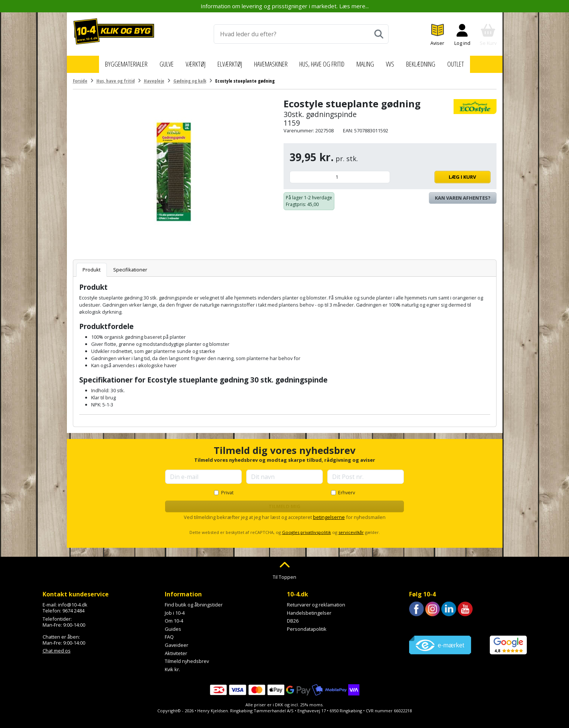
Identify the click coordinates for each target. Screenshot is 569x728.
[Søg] (379, 34)
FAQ (169, 633)
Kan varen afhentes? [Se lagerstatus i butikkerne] (463, 194)
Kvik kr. (172, 665)
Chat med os (57, 646)
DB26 (293, 617)
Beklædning (433, 62)
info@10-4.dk (73, 600)
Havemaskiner (268, 62)
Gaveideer (177, 641)
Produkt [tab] (92, 265)
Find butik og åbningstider (194, 600)
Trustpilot (420, 621)
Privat (227, 488)
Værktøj (187, 62)
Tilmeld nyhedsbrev (187, 657)
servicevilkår (351, 528)
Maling (375, 62)
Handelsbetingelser (309, 608)
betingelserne (329, 513)
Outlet (470, 62)
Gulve (157, 62)
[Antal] (340, 173)
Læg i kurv (442, 173)
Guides (173, 625)
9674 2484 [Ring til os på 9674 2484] (73, 606)
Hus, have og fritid (327, 62)
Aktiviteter (176, 649)
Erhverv (347, 488)
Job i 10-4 (175, 608)
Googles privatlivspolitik (307, 528)
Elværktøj (223, 62)
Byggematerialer (114, 62)
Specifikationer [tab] (130, 265)
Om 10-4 (174, 617)
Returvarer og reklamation (316, 600)
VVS (401, 62)
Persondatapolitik (307, 625)
